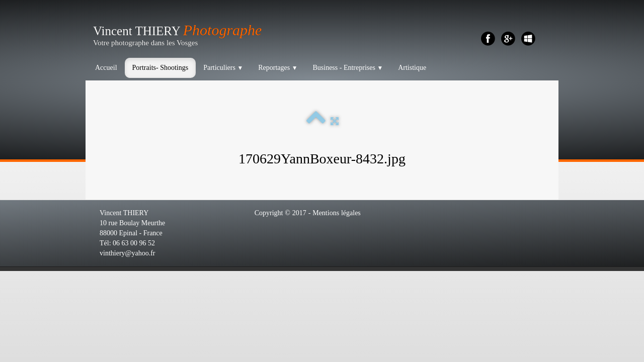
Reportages (278, 68)
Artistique (412, 68)
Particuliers (223, 68)
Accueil (106, 68)
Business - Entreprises (348, 68)
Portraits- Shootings (160, 68)
